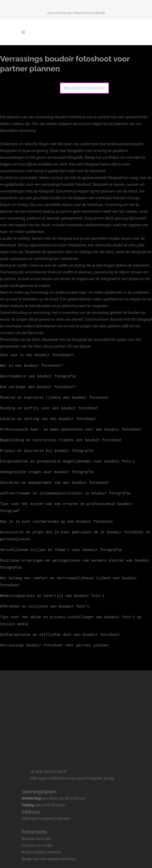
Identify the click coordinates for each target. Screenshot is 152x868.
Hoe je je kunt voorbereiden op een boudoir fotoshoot (57, 517)
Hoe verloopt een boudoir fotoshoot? (38, 386)
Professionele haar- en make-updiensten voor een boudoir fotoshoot (71, 427)
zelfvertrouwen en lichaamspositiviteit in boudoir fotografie (65, 490)
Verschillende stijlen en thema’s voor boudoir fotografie (61, 545)
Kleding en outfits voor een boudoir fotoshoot (49, 407)
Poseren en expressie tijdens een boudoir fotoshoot (54, 396)
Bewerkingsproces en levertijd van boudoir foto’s (52, 589)
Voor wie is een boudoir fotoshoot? (37, 355)
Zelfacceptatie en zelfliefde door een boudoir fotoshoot (60, 627)
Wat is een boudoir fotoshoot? (32, 365)
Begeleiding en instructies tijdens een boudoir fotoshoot (61, 438)
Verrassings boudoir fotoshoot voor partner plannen (54, 638)
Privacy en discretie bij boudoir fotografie (47, 448)
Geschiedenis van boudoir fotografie (38, 376)
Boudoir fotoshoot (84, 88)
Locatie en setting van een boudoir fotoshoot (48, 417)
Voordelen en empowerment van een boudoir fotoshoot (54, 479)
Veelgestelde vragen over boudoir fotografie (47, 469)
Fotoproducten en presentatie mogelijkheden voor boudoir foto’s (67, 459)
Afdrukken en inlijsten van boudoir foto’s (45, 600)
